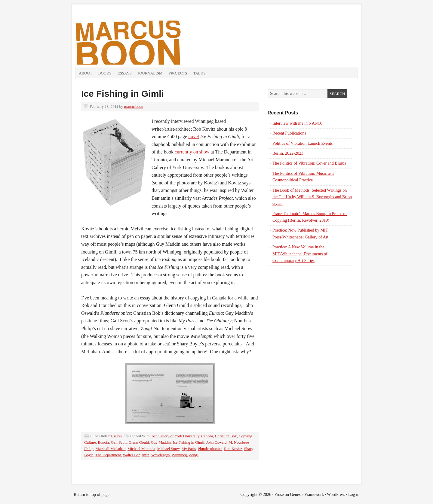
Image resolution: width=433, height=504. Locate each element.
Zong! (194, 455)
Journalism (150, 73)
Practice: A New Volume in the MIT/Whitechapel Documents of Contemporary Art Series (300, 254)
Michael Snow (169, 449)
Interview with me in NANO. (297, 123)
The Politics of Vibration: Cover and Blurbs (309, 163)
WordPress (336, 495)
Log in (354, 495)
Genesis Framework (307, 495)
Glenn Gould (139, 442)
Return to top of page (92, 495)
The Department (108, 455)
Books (105, 73)
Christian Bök (226, 436)
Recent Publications (289, 133)
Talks (200, 73)
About (86, 73)
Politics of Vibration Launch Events (302, 143)
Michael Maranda (141, 449)
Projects (178, 73)
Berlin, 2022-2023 (288, 153)
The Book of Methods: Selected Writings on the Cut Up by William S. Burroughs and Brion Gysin (312, 197)
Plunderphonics (210, 449)
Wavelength (161, 455)
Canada (207, 436)
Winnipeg (179, 455)
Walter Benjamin (136, 455)
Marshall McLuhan (111, 449)
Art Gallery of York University (175, 436)
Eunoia (104, 442)
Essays (125, 73)
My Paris (189, 449)
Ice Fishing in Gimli (123, 94)
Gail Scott (119, 442)
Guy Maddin (161, 442)
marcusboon (134, 106)
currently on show (192, 152)
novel (194, 137)
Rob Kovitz (233, 449)
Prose (279, 495)
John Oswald (216, 442)
